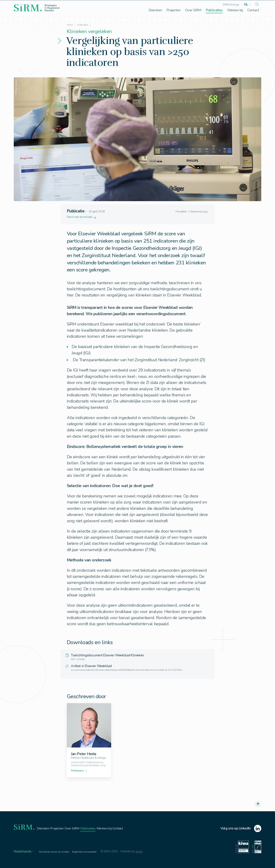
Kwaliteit (174, 212)
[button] (248, 4)
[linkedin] (241, 836)
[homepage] (36, 8)
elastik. (151, 858)
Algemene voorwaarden (93, 858)
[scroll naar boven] (257, 810)
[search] (257, 5)
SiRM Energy (231, 4)
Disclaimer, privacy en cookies (57, 858)
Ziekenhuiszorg (196, 212)
